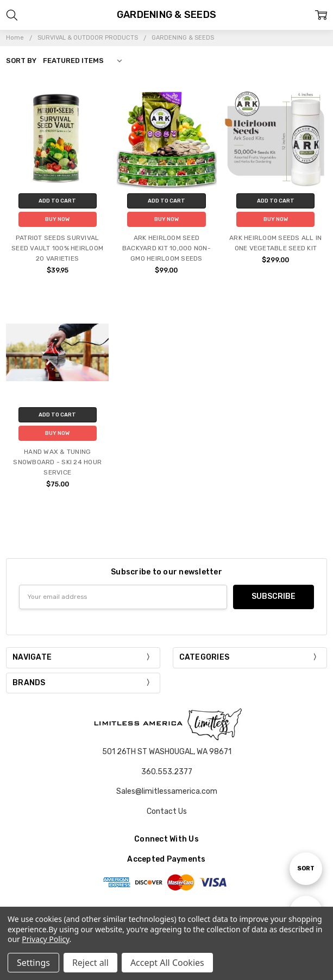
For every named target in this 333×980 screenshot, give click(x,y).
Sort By (21, 61)
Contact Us (167, 811)
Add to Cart (57, 201)
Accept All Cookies (167, 963)
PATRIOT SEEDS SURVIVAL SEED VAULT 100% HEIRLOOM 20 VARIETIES (57, 248)
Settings (33, 963)
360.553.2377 (167, 772)
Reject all (90, 963)
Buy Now (57, 219)
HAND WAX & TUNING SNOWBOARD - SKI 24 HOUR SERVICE (57, 462)
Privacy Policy (45, 939)
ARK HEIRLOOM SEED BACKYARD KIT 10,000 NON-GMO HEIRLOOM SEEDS (166, 248)
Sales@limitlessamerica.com (167, 791)
